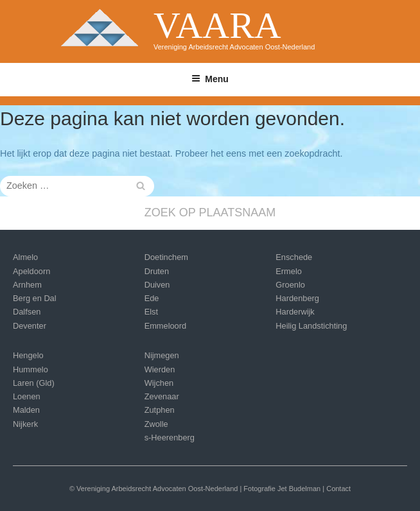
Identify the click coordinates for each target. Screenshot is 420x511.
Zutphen (160, 410)
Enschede (294, 257)
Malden (26, 410)
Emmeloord (165, 326)
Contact (338, 489)
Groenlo (290, 285)
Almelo (25, 257)
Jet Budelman (299, 489)
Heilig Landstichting (311, 326)
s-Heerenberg (170, 437)
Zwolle (156, 424)
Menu (210, 79)
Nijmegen (162, 355)
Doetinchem (166, 257)
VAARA (217, 25)
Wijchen (159, 383)
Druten (157, 271)
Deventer (30, 326)
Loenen (27, 396)
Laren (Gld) (34, 383)
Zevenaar (162, 396)
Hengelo (28, 355)
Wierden (160, 369)
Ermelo (289, 271)
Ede (152, 298)
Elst (151, 312)
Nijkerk (25, 424)
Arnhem (27, 285)
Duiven (157, 285)
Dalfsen (27, 312)
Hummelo (31, 369)
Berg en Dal (35, 298)
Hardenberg (297, 298)
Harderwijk (295, 312)
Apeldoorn (31, 271)
